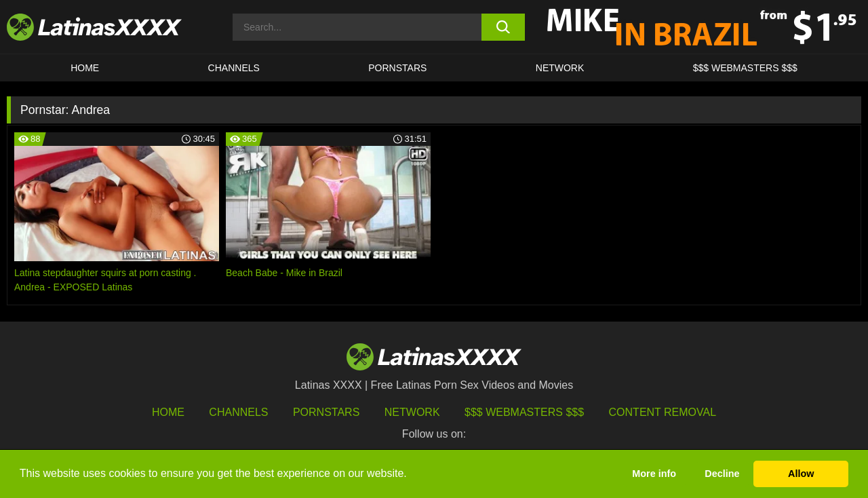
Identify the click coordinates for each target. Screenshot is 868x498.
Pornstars (397, 68)
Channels (238, 412)
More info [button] (654, 474)
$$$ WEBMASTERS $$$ (745, 68)
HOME (85, 68)
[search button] (504, 27)
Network (560, 68)
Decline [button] (722, 474)
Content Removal (663, 412)
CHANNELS (234, 68)
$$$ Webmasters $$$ (524, 412)
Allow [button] (801, 474)
